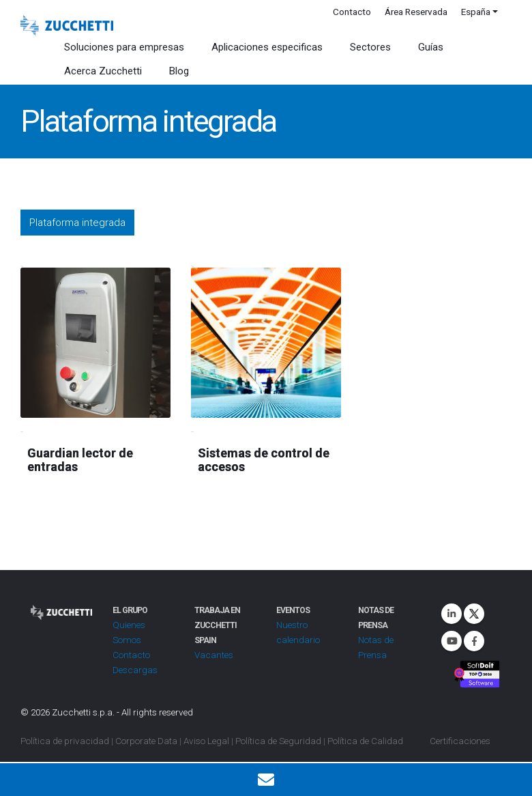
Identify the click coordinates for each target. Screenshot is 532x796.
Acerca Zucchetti (103, 71)
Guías (431, 47)
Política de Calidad (365, 741)
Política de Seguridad (278, 741)
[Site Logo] (67, 26)
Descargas (135, 670)
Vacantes (214, 655)
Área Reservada (416, 12)
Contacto (352, 12)
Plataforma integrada (77, 223)
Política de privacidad (65, 741)
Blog (179, 71)
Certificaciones (460, 741)
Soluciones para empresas (124, 47)
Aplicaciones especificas (267, 47)
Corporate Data (146, 741)
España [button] (476, 12)
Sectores (370, 47)
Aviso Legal (206, 741)
